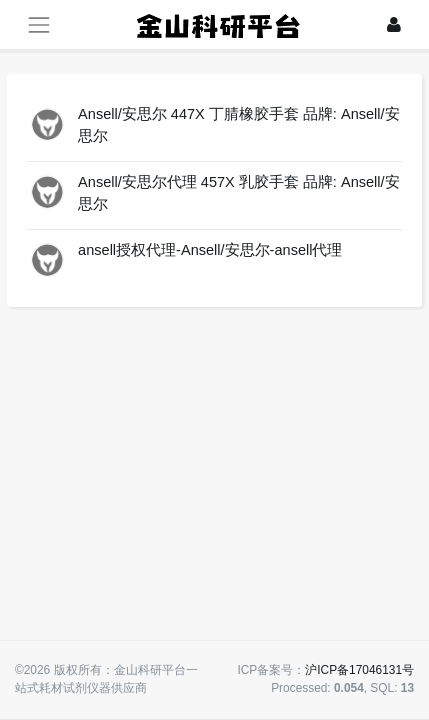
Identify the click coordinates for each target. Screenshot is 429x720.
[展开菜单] (38, 24)
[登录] (394, 24)
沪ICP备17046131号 (359, 670)
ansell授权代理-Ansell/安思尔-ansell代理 (210, 250)
